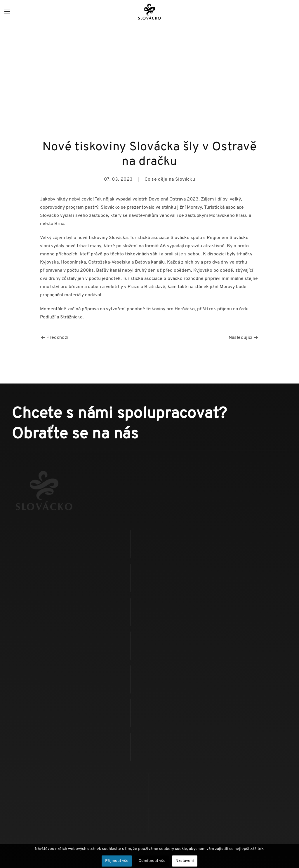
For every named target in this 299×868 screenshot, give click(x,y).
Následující (243, 338)
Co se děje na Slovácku (170, 179)
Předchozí (55, 338)
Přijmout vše (117, 861)
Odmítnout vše (152, 861)
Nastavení (185, 861)
